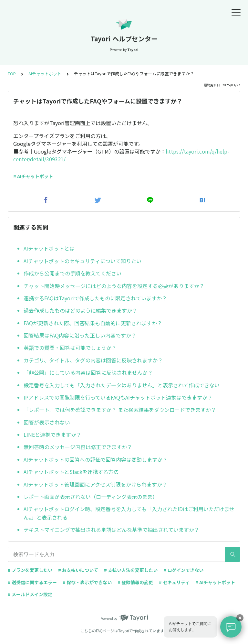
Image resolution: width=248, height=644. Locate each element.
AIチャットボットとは (49, 248)
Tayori (124, 631)
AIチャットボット (45, 74)
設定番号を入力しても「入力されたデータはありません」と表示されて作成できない (122, 385)
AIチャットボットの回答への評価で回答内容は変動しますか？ (96, 459)
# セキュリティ (174, 582)
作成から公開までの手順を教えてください (72, 273)
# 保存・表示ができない (87, 582)
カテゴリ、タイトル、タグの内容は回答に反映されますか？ (93, 360)
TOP (12, 74)
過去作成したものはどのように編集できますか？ (80, 310)
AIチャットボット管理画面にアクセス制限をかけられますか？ (95, 484)
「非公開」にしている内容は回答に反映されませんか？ (88, 372)
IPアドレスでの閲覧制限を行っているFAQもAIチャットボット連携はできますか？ (118, 397)
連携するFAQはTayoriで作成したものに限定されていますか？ (95, 298)
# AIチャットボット (33, 176)
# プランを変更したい (30, 570)
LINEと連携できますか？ (52, 435)
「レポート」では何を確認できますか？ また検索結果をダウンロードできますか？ (120, 410)
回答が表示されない (47, 422)
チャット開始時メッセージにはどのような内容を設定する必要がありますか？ (114, 286)
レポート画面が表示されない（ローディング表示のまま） (91, 497)
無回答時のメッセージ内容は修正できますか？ (78, 447)
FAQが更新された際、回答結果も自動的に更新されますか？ (93, 323)
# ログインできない (183, 570)
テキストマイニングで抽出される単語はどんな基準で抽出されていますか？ (111, 530)
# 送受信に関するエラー (32, 582)
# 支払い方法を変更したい (131, 570)
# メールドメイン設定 (30, 594)
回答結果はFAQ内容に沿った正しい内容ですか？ (80, 335)
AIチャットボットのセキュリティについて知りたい (83, 261)
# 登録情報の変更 (135, 582)
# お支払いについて (78, 570)
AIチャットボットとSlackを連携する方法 (71, 472)
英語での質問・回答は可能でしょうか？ (70, 348)
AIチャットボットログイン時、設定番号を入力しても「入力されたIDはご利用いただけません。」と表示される (129, 513)
